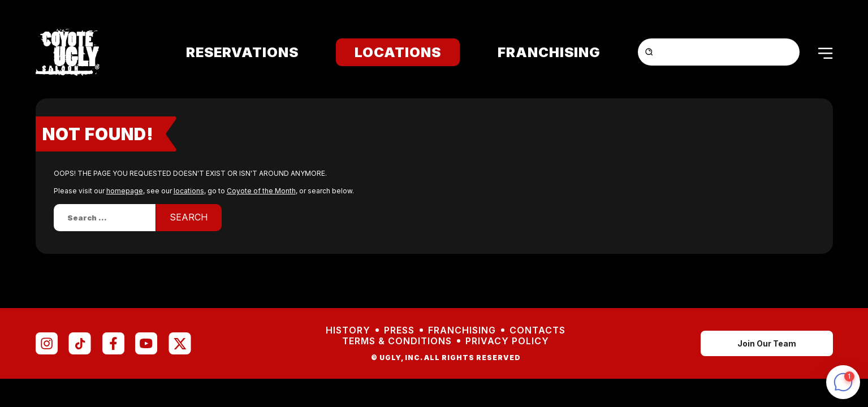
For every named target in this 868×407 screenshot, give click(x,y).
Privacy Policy (507, 341)
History (348, 330)
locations (189, 191)
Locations (398, 52)
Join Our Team (767, 343)
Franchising (549, 52)
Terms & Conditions (397, 341)
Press (399, 330)
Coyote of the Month (261, 191)
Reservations (242, 52)
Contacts (537, 330)
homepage (125, 191)
